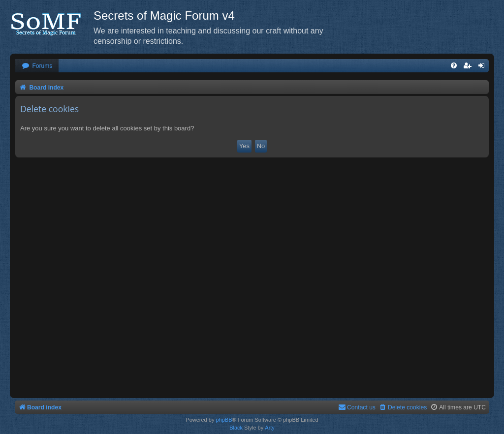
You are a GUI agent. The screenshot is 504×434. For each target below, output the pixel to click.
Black (236, 428)
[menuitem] (37, 66)
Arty (270, 428)
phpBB (224, 420)
